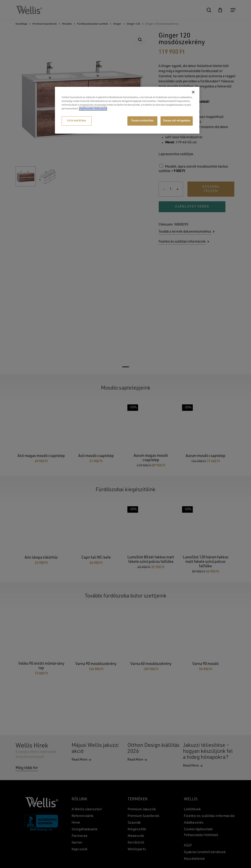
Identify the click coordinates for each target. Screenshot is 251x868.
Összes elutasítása (142, 121)
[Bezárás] (193, 92)
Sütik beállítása (76, 121)
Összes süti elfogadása (177, 121)
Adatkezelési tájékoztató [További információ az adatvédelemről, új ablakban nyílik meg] (93, 109)
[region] (127, 110)
